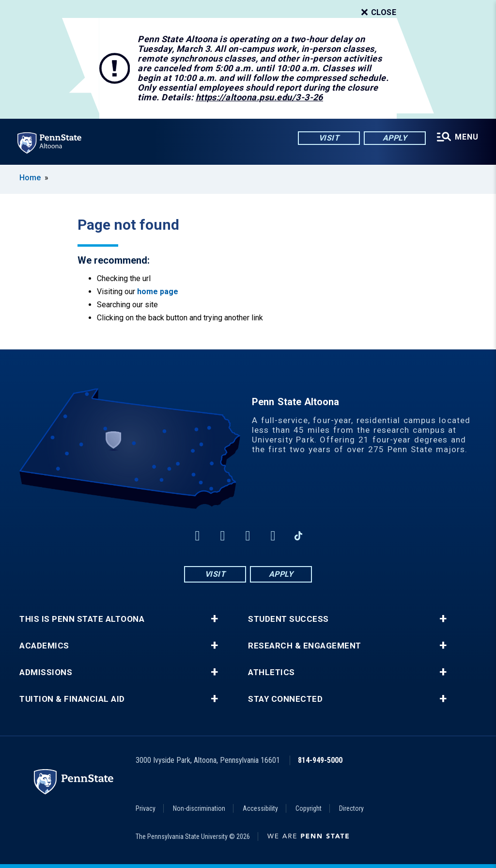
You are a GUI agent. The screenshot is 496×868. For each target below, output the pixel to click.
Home (30, 178)
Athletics (271, 672)
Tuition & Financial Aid (72, 699)
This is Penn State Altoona (82, 619)
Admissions (46, 672)
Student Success (288, 619)
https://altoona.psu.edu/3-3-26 (259, 97)
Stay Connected (285, 699)
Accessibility (260, 808)
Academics (44, 646)
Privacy (146, 808)
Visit (329, 138)
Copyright (309, 808)
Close (378, 13)
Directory (351, 808)
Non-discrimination (199, 808)
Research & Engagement (305, 646)
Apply (395, 138)
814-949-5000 (320, 760)
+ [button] (214, 619)
